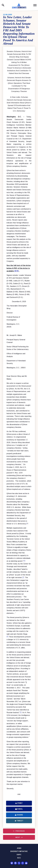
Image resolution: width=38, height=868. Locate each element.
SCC (19, 858)
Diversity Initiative (19, 851)
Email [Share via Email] (19, 809)
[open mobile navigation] (35, 5)
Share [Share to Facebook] (19, 815)
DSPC (19, 855)
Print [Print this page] (19, 803)
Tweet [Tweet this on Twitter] (19, 821)
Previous (20, 831)
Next (18, 837)
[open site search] (3, 5)
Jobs (19, 848)
